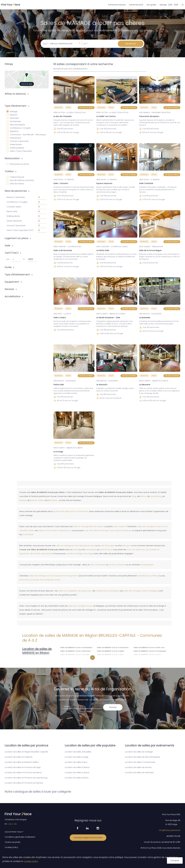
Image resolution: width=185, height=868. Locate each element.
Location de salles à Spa (76, 762)
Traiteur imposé (15, 177)
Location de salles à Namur (77, 767)
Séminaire (13, 118)
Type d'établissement (17, 274)
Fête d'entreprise (16, 125)
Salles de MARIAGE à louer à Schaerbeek (150, 651)
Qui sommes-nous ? (14, 832)
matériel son (101, 591)
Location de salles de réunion (138, 767)
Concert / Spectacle (18, 141)
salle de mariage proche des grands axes (75, 546)
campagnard (147, 565)
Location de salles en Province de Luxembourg (26, 778)
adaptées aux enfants (148, 576)
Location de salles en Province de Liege (23, 767)
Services (9, 289)
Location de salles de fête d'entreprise (142, 757)
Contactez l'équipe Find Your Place (88, 838)
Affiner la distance (15, 94)
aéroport (127, 546)
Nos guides (151, 5)
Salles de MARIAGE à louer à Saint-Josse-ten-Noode (150, 647)
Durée (8, 267)
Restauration (12, 158)
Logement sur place (16, 238)
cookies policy (31, 861)
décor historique (98, 565)
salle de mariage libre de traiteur (89, 526)
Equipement (12, 282)
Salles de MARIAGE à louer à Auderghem (76, 647)
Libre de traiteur (15, 184)
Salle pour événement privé (61, 44)
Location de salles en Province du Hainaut (24, 783)
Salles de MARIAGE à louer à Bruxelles (75, 654)
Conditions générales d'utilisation (20, 837)
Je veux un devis (86, 108)
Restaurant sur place (18, 164)
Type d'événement (16, 106)
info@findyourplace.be (170, 830)
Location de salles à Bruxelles (78, 752)
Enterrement (14, 138)
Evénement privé (136, 5)
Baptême (13, 131)
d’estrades (113, 591)
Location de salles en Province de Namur (23, 773)
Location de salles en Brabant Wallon (22, 762)
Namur (143, 496)
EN (15, 824)
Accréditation (13, 296)
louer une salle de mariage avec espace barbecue (108, 530)
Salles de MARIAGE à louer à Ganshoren (113, 647)
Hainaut (23, 500)
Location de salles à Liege (77, 757)
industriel (121, 565)
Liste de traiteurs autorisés (20, 180)
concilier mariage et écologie (80, 554)
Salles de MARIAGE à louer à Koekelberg (113, 658)
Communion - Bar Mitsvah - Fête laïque (26, 135)
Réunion (12, 115)
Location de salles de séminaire (139, 773)
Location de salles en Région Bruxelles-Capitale (26, 752)
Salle (7, 246)
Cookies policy (11, 847)
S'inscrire (113, 707)
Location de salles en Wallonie (19, 757)
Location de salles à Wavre (77, 773)
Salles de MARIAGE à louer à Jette (110, 654)
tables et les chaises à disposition (54, 530)
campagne (91, 550)
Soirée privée (14, 144)
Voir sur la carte (27, 84)
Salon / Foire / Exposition (19, 151)
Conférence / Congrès (19, 128)
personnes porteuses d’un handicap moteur (40, 580)
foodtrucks (27, 534)
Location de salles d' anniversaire (140, 762)
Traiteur (9, 171)
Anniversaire (14, 121)
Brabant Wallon (37, 500)
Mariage (12, 112)
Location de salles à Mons (77, 778)
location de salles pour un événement (71, 511)
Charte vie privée (13, 842)
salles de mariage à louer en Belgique (141, 591)
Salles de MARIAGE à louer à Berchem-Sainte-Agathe (77, 651)
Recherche (131, 44)
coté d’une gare (107, 546)
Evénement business (117, 5)
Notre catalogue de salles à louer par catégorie (38, 792)
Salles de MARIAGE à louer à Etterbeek (75, 658)
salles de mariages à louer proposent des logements (54, 576)
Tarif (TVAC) (12, 253)
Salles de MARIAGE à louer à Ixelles (111, 651)
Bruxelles (53, 500)
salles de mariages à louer (81, 606)
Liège (134, 496)
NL (11, 824)
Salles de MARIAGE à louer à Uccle (147, 654)
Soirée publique (15, 148)
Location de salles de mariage (139, 752)
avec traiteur (119, 526)
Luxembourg (156, 496)
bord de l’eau (106, 550)
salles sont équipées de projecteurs (75, 591)
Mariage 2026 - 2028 (169, 5)
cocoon (112, 565)
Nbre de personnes (16, 191)
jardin (76, 550)
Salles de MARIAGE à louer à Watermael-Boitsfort (150, 658)
